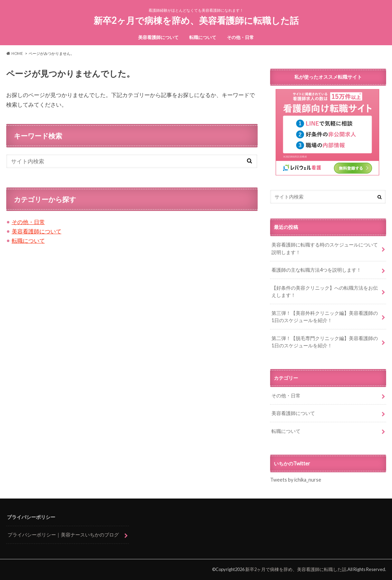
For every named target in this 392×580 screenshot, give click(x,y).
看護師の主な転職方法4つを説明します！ (316, 270)
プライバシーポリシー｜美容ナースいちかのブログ (63, 535)
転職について (203, 37)
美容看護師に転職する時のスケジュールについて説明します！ (325, 248)
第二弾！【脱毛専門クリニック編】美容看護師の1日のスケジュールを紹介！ (325, 342)
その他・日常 (240, 37)
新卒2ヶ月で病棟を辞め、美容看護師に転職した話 (196, 20)
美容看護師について (158, 37)
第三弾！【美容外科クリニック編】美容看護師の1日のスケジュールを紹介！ (325, 317)
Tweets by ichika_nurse (296, 480)
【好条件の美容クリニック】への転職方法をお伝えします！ (325, 292)
